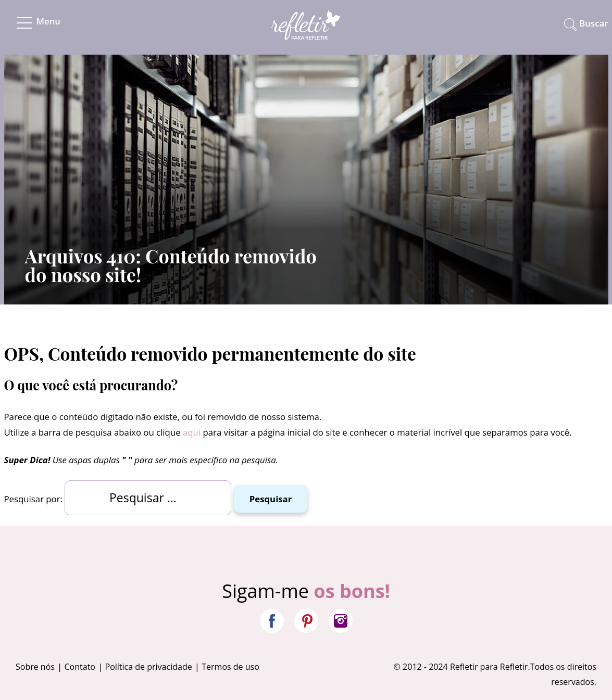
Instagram (341, 621)
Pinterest (306, 621)
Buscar (594, 23)
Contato (80, 667)
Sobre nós (35, 667)
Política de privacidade (149, 667)
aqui (192, 432)
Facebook (272, 621)
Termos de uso (230, 667)
